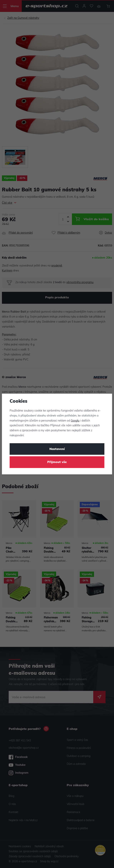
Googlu (75, 421)
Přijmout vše (57, 462)
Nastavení (57, 449)
